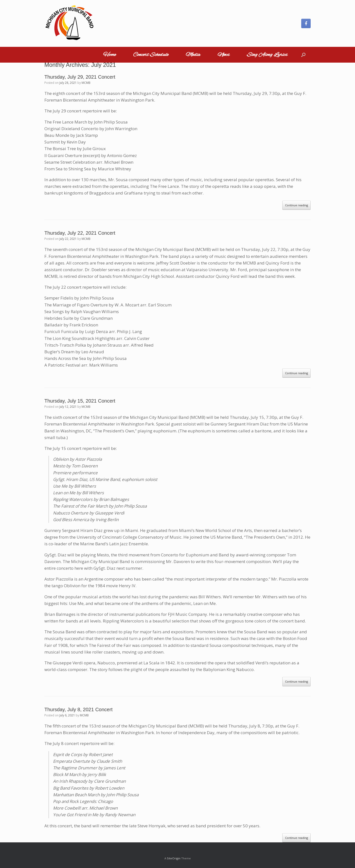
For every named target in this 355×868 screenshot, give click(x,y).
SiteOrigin (174, 858)
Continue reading (296, 205)
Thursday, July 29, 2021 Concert (80, 77)
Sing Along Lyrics (267, 55)
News (223, 55)
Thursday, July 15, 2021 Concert (80, 401)
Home (109, 55)
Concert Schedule (151, 55)
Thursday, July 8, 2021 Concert (78, 709)
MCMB (86, 83)
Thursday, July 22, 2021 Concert (80, 233)
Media (193, 55)
